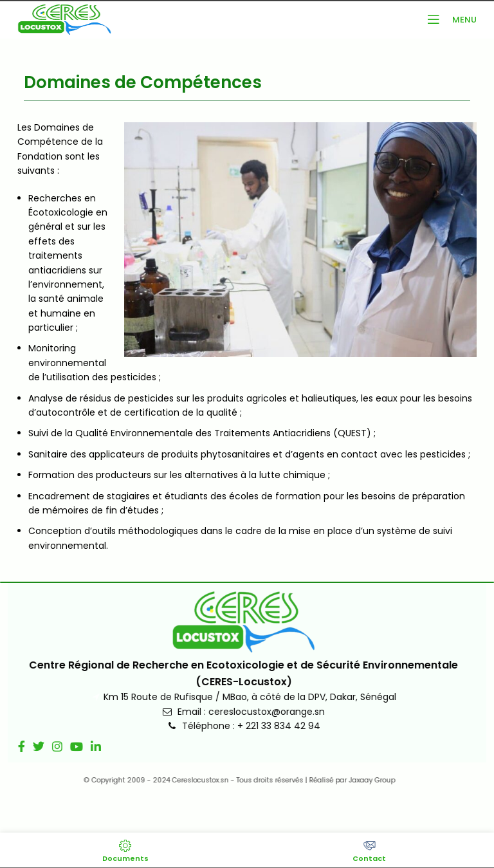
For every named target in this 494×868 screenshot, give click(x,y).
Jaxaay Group (358, 780)
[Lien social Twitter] (30, 746)
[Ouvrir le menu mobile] (448, 19)
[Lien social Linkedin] (87, 746)
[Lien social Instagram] (48, 746)
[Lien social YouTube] (68, 746)
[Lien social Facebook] (13, 746)
